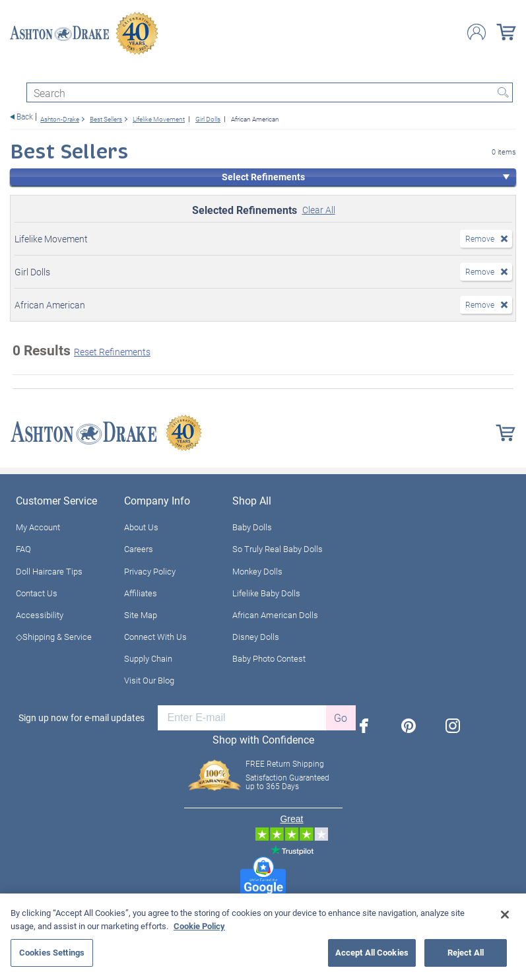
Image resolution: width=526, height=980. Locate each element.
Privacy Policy (150, 571)
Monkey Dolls (257, 571)
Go (341, 717)
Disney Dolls (256, 637)
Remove (480, 238)
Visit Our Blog (149, 680)
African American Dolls (275, 615)
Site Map (141, 615)
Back (25, 117)
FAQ (23, 549)
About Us (141, 527)
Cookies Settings (52, 952)
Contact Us (37, 593)
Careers (139, 549)
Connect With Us (155, 637)
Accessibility (40, 615)
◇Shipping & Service (54, 637)
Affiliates (141, 593)
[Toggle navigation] (16, 71)
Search (503, 92)
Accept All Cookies (372, 952)
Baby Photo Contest (269, 658)
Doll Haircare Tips (49, 571)
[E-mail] (242, 718)
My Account (38, 527)
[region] (263, 937)
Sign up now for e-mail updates (82, 718)
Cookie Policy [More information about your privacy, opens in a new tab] (199, 926)
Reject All (466, 952)
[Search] (270, 92)
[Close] (505, 915)
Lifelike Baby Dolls (266, 593)
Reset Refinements (112, 352)
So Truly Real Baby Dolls (278, 549)
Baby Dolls (252, 527)
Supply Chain (148, 658)
